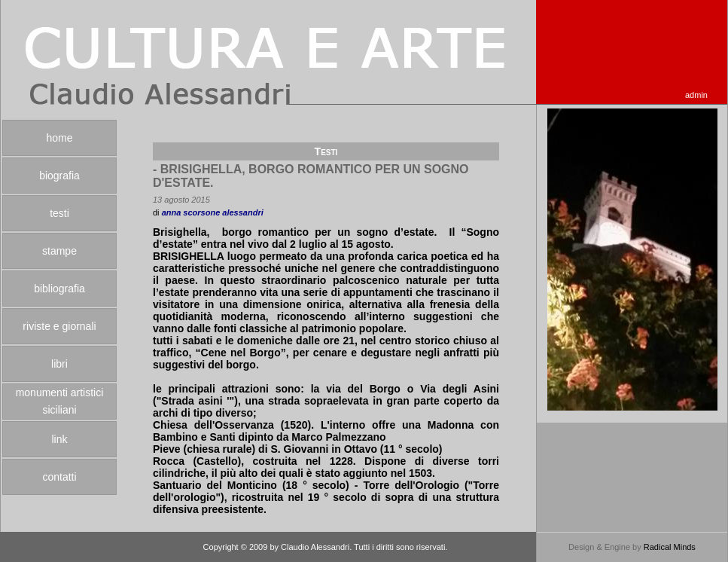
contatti (59, 477)
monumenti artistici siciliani (60, 401)
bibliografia (59, 289)
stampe (59, 251)
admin (696, 95)
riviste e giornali (59, 326)
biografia (59, 176)
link (59, 439)
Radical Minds (670, 547)
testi (59, 213)
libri (59, 364)
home (59, 138)
